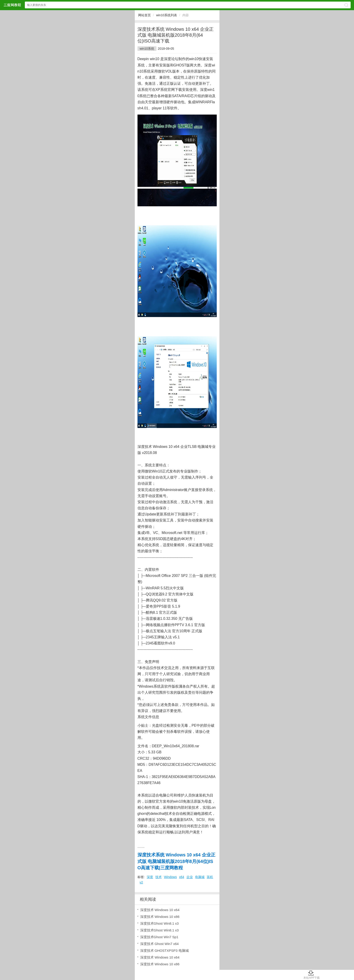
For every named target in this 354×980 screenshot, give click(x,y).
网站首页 (144, 15)
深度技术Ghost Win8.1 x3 (160, 923)
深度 (150, 877)
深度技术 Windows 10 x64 (160, 910)
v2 (141, 882)
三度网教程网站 (12, 5)
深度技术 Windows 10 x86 (160, 917)
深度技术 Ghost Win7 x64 (160, 944)
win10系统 (147, 49)
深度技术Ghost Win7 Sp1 (159, 937)
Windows (170, 877)
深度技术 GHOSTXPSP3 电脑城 (164, 951)
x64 (182, 877)
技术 (158, 877)
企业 (190, 877)
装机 (210, 877)
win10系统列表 (167, 15)
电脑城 (200, 877)
